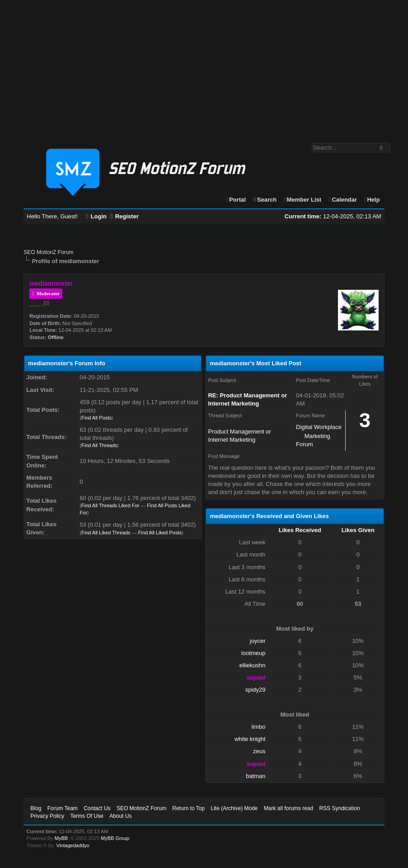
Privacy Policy (47, 816)
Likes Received (300, 530)
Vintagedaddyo (73, 845)
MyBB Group (115, 838)
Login (96, 216)
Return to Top (188, 808)
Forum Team (63, 808)
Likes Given (358, 530)
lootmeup (253, 653)
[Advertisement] (204, 67)
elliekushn (253, 665)
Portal (235, 200)
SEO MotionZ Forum (48, 252)
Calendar (342, 200)
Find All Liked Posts (160, 533)
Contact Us (97, 808)
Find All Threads (99, 445)
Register (125, 216)
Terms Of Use (87, 816)
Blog (36, 808)
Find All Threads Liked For (110, 505)
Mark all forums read (288, 808)
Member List (302, 200)
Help (372, 200)
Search (265, 200)
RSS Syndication (340, 808)
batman (256, 776)
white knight (250, 739)
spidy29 (256, 690)
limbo (258, 727)
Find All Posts (96, 418)
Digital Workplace (319, 427)
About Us (120, 816)
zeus (259, 751)
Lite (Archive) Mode (234, 808)
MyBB (61, 838)
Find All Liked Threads (106, 533)
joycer (258, 641)
